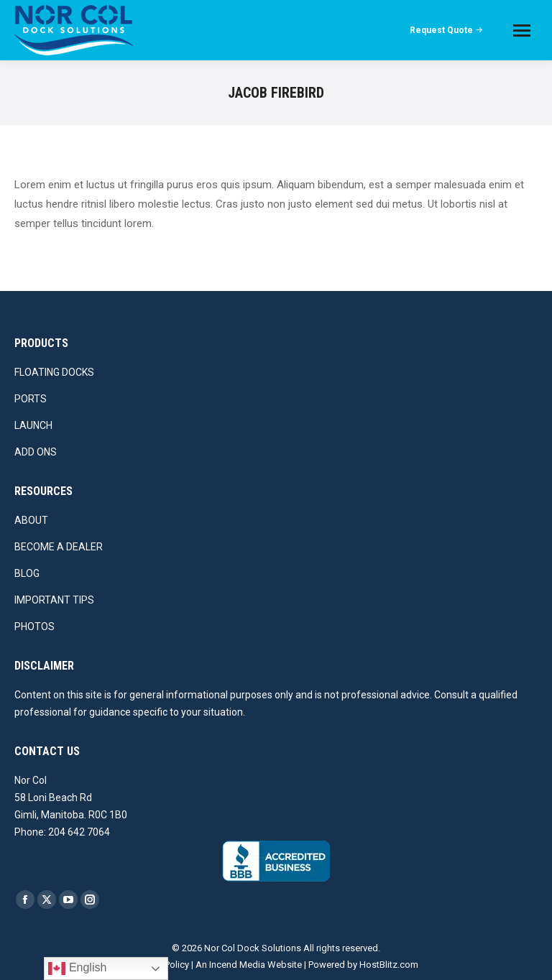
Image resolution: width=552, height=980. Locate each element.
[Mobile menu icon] (522, 31)
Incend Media (237, 965)
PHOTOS (34, 627)
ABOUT (31, 520)
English (77, 969)
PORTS (31, 399)
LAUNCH (33, 425)
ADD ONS (36, 452)
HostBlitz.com (389, 965)
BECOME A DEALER (59, 547)
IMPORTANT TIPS (54, 600)
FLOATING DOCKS (54, 372)
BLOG (27, 573)
